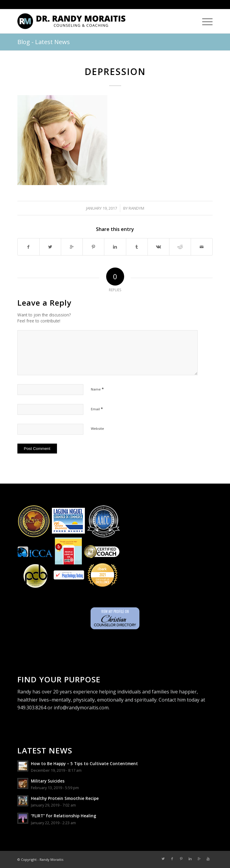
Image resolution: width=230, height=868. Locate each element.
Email (97, 409)
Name (97, 389)
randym (136, 208)
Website (97, 428)
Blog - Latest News (44, 42)
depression (115, 72)
